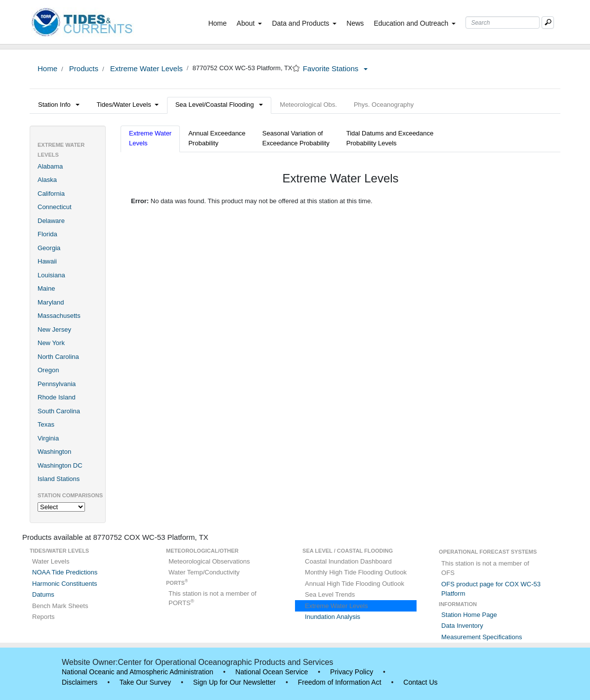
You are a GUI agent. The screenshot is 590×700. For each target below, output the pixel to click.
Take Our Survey (145, 682)
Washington (54, 452)
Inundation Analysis (333, 617)
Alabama (50, 166)
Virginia (48, 438)
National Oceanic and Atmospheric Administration (138, 672)
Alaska (47, 180)
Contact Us (420, 682)
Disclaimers (80, 682)
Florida (47, 234)
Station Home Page (469, 615)
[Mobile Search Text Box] (548, 22)
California (51, 194)
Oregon (48, 370)
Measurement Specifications (482, 637)
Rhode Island (57, 397)
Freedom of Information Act (340, 682)
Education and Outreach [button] (415, 23)
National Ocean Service (272, 672)
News (355, 23)
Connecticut (55, 207)
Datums (43, 594)
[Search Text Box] (503, 22)
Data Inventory (462, 626)
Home (219, 23)
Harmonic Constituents (65, 584)
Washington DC (60, 465)
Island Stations (59, 479)
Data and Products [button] (304, 23)
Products (83, 68)
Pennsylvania (57, 384)
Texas (46, 424)
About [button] (250, 23)
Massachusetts (59, 316)
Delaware (51, 221)
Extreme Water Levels (146, 68)
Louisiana (51, 275)
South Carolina (59, 411)
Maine (46, 288)
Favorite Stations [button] (336, 68)
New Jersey (54, 329)
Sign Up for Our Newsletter (234, 682)
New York (51, 343)
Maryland (51, 302)
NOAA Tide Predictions (65, 572)
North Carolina (58, 357)
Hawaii (47, 261)
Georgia (49, 248)
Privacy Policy (352, 672)
